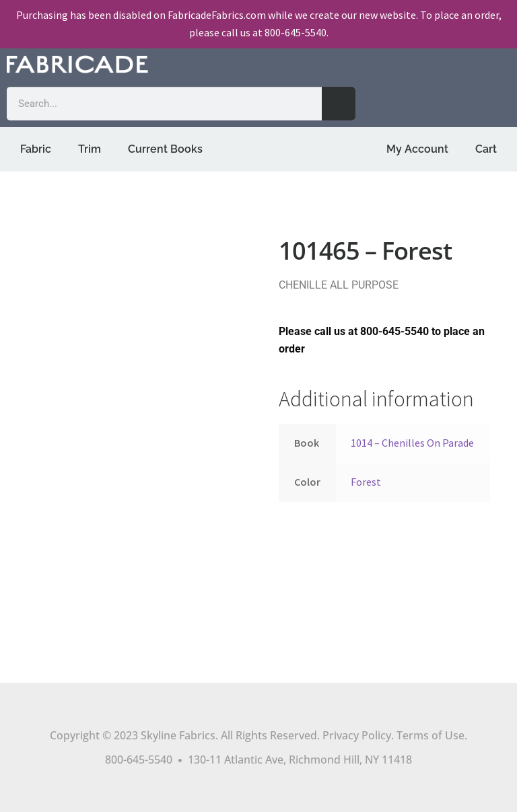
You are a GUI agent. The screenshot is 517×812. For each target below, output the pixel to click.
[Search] (339, 104)
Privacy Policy (357, 735)
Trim (90, 149)
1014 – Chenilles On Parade (412, 443)
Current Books (165, 149)
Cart (486, 149)
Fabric (36, 149)
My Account (417, 149)
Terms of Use (430, 735)
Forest (366, 482)
